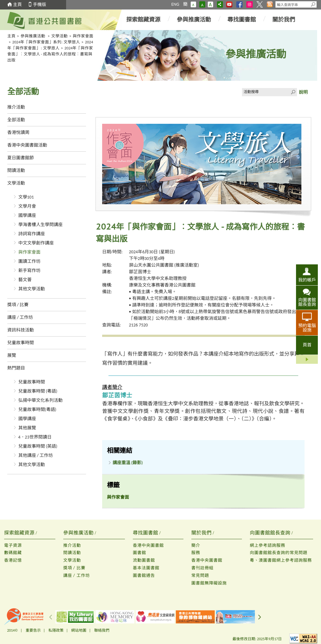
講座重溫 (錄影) (128, 463)
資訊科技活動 (21, 330)
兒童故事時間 (21, 343)
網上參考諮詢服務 (268, 545)
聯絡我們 (102, 630)
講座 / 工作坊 (20, 317)
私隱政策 (56, 630)
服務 (196, 553)
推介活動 (16, 107)
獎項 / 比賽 (18, 305)
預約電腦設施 (307, 328)
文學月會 (27, 206)
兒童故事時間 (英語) (38, 446)
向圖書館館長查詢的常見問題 (279, 553)
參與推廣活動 (194, 20)
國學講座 (27, 215)
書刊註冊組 (202, 568)
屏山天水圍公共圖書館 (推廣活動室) (164, 265)
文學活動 (59, 36)
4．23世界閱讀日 (35, 437)
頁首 (307, 345)
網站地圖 (79, 630)
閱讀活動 (16, 170)
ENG (175, 4)
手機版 (40, 5)
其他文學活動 (32, 289)
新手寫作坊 (29, 271)
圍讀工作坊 (29, 261)
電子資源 (13, 545)
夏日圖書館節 (21, 158)
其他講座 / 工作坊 (36, 455)
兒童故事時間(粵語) (37, 410)
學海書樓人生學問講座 (40, 225)
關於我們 (284, 20)
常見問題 (200, 575)
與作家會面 (83, 36)
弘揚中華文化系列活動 (40, 400)
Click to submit (293, 92)
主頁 (17, 5)
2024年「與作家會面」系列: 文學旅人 (46, 42)
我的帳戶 (307, 280)
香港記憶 (13, 560)
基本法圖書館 (146, 568)
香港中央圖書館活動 (27, 145)
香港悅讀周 (18, 133)
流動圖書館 (144, 560)
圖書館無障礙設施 (209, 583)
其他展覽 (27, 428)
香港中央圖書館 (148, 545)
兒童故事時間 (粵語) (38, 391)
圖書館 (139, 553)
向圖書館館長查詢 (307, 302)
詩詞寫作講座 (32, 234)
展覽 (12, 355)
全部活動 (16, 120)
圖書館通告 (144, 575)
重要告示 (33, 630)
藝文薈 (25, 280)
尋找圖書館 (242, 20)
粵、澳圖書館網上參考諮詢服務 (281, 560)
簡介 (196, 545)
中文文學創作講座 (36, 243)
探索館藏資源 (143, 20)
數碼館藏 (13, 553)
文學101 (26, 197)
